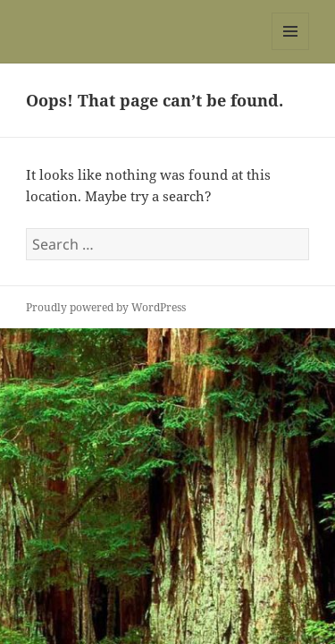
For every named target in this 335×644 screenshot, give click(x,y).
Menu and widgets (291, 50)
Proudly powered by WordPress (106, 307)
